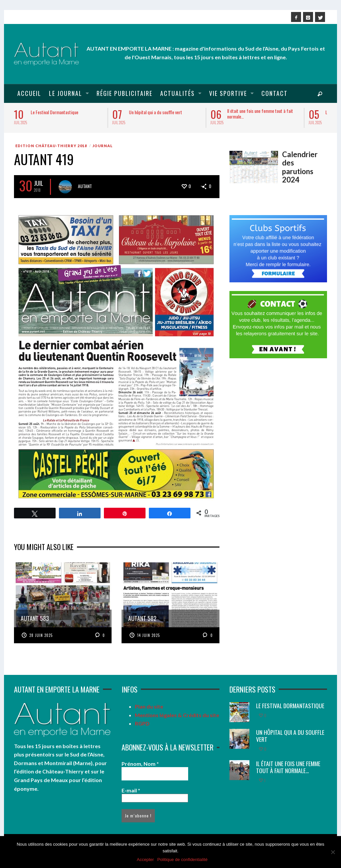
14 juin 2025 (149, 635)
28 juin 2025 (41, 635)
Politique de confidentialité (182, 860)
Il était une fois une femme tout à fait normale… (260, 114)
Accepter (145, 860)
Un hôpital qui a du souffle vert (156, 112)
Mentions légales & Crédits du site (177, 715)
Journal (103, 146)
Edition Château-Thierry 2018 (51, 146)
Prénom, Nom (140, 764)
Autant (85, 186)
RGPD (142, 723)
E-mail (131, 790)
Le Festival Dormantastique (54, 112)
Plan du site (149, 706)
